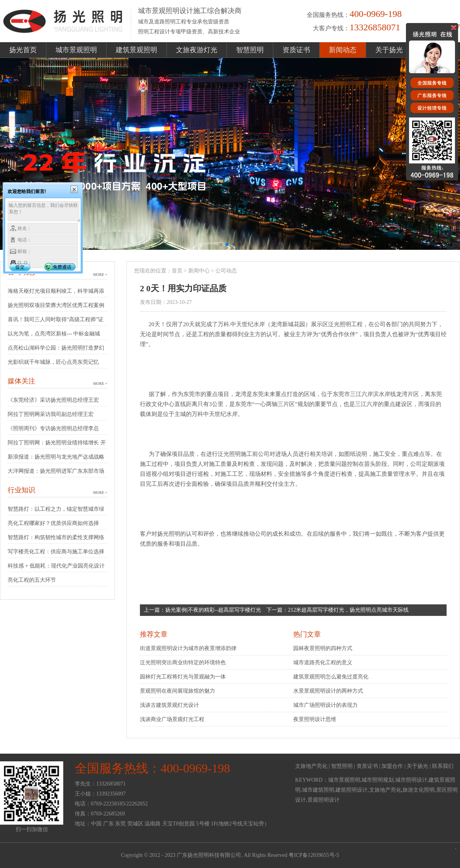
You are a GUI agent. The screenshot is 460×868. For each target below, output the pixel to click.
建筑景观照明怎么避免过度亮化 (331, 677)
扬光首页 (23, 50)
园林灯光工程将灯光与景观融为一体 (183, 677)
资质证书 (296, 50)
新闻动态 (343, 50)
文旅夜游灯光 (197, 50)
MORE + (100, 275)
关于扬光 (389, 50)
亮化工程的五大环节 (32, 580)
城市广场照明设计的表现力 (325, 705)
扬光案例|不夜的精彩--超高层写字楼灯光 (213, 610)
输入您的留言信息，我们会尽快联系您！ (44, 212)
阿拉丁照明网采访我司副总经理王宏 (51, 414)
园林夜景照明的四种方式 (323, 648)
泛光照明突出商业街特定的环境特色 (183, 663)
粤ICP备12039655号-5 (314, 855)
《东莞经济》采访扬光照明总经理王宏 (53, 400)
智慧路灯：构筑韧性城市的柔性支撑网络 (56, 537)
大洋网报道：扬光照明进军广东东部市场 (56, 471)
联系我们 (443, 766)
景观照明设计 (324, 800)
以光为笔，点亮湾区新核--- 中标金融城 (54, 334)
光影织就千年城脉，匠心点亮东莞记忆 (53, 362)
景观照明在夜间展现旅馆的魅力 (177, 691)
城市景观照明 (76, 50)
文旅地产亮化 (311, 766)
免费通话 (62, 267)
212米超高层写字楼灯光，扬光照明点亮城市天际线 (348, 610)
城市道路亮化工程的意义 (323, 663)
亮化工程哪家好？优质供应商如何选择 (53, 523)
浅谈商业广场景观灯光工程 (172, 719)
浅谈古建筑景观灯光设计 (169, 705)
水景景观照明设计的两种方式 (328, 691)
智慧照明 (250, 50)
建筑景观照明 (136, 50)
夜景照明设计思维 (315, 719)
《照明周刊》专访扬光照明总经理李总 (53, 428)
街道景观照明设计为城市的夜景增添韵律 (188, 648)
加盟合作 (392, 766)
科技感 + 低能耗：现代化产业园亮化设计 (56, 566)
